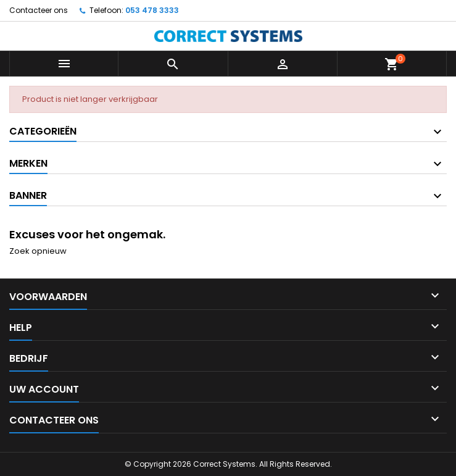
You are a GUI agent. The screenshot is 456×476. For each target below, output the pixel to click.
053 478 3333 (152, 10)
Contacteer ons (39, 10)
